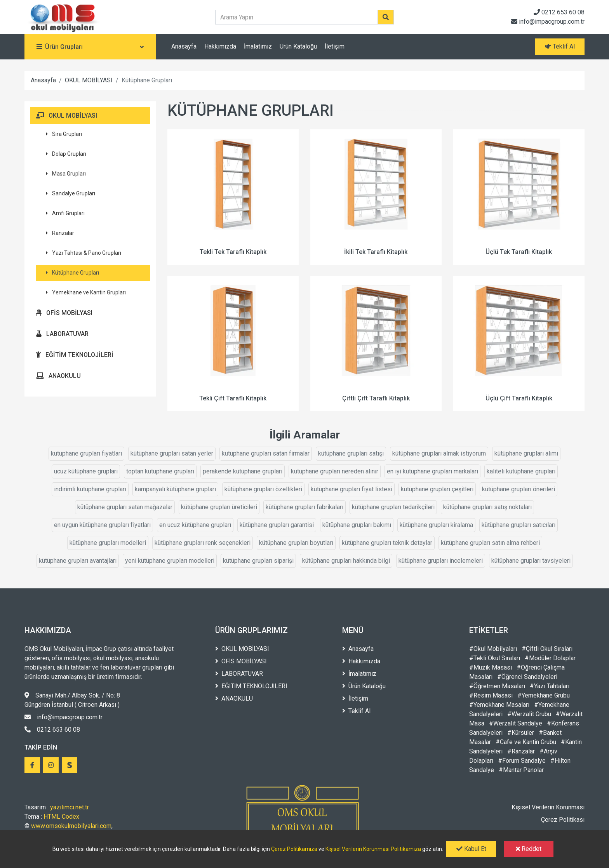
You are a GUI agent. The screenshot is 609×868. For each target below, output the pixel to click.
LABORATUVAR (62, 334)
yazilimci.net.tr (70, 807)
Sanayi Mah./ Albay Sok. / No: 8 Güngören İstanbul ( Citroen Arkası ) (72, 700)
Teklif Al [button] (560, 46)
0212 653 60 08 (559, 12)
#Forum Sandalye (522, 761)
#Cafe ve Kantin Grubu (526, 742)
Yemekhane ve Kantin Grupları (86, 292)
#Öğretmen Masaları (497, 686)
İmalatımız (258, 46)
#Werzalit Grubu (529, 714)
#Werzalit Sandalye (516, 723)
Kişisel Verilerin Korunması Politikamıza (373, 849)
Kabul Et (471, 849)
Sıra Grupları (64, 134)
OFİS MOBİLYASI (64, 313)
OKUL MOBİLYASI (89, 80)
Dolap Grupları (66, 154)
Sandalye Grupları (70, 193)
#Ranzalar (521, 751)
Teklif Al (356, 711)
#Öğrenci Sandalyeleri (527, 677)
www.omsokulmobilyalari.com (71, 826)
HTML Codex (61, 817)
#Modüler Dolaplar (550, 658)
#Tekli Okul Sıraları (495, 658)
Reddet (529, 849)
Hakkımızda (220, 46)
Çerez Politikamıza (294, 849)
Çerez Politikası (563, 820)
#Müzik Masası (491, 667)
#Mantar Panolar (521, 770)
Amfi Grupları (65, 213)
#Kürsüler (521, 733)
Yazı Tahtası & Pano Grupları (84, 253)
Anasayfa (184, 46)
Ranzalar (60, 233)
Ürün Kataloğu (298, 46)
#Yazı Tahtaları (550, 686)
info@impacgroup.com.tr (548, 22)
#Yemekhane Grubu (544, 695)
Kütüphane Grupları (72, 273)
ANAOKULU (58, 376)
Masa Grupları (66, 174)
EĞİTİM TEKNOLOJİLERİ (75, 355)
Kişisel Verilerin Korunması (548, 807)
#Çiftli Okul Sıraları (547, 649)
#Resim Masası (491, 695)
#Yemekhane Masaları (499, 705)
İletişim (335, 46)
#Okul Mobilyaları (493, 649)
